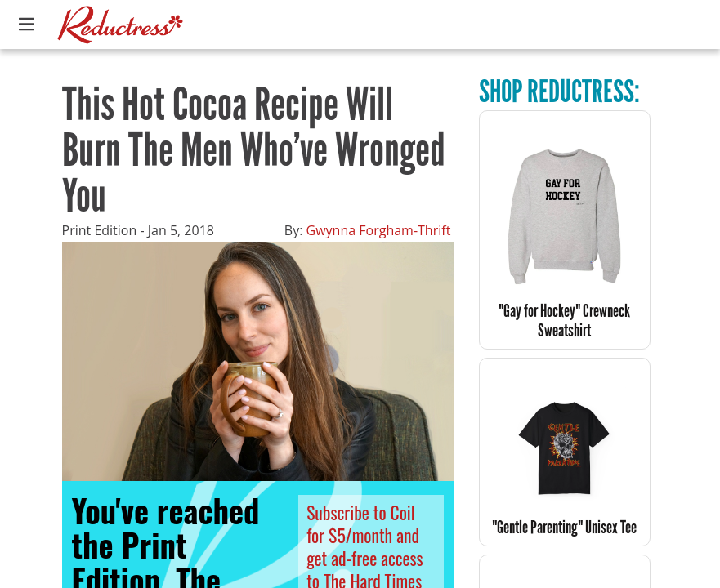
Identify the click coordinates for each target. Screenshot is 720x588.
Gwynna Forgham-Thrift (379, 230)
